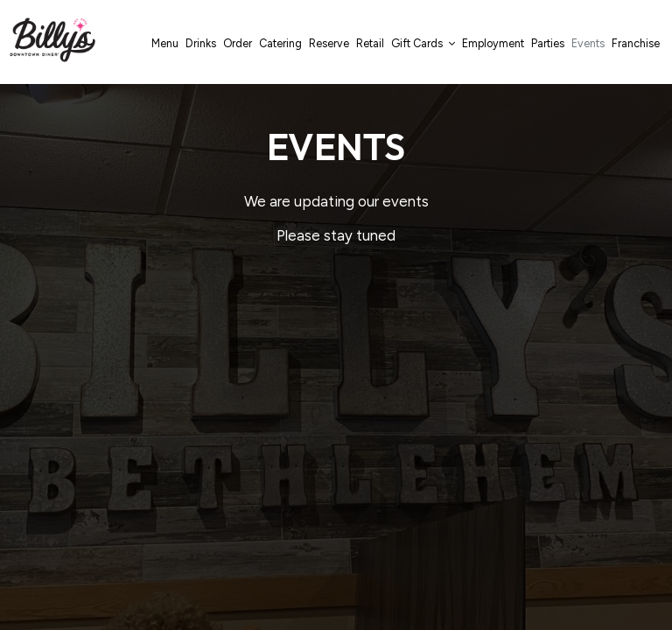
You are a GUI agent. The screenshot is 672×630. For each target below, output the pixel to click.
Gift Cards (423, 43)
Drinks (201, 43)
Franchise (636, 43)
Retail (370, 43)
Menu (165, 43)
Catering (280, 43)
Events (588, 43)
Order (238, 43)
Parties (548, 43)
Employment (493, 43)
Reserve (329, 43)
